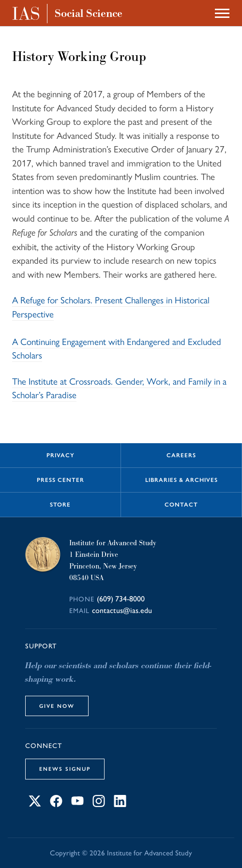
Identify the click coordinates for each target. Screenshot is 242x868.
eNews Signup (65, 769)
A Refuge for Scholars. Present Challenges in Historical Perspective (111, 307)
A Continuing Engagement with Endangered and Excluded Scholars (117, 348)
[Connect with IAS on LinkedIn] (120, 804)
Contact (181, 505)
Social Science (89, 14)
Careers (181, 455)
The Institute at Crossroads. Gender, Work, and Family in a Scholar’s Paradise (119, 388)
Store (60, 505)
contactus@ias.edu (122, 610)
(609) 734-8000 (121, 599)
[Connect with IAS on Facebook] (56, 804)
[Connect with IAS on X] (35, 804)
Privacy (60, 455)
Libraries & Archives (181, 480)
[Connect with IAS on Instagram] (99, 804)
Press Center (60, 480)
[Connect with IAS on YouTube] (77, 804)
